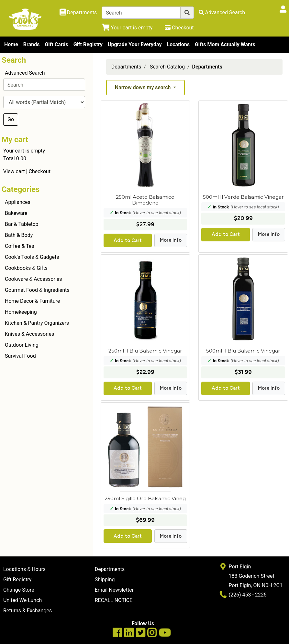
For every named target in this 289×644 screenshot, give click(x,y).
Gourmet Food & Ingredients (37, 290)
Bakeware (16, 213)
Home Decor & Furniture (32, 301)
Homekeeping (21, 312)
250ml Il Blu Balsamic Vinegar (145, 351)
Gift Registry (88, 44)
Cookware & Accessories (33, 279)
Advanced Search (25, 73)
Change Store (19, 590)
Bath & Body (19, 235)
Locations (178, 44)
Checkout (40, 171)
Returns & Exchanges (28, 611)
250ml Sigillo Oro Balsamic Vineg (145, 498)
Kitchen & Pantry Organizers (37, 323)
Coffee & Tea (20, 246)
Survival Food (20, 356)
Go (11, 119)
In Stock (123, 213)
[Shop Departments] (78, 13)
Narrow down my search (144, 87)
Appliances (18, 202)
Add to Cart (128, 240)
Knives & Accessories (29, 334)
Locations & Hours (24, 569)
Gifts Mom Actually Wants (225, 44)
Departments (126, 67)
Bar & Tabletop (22, 224)
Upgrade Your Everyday (135, 44)
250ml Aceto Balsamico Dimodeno (145, 200)
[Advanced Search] (222, 12)
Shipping (105, 580)
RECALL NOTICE (114, 600)
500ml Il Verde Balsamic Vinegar (243, 197)
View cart (14, 171)
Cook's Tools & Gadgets (32, 257)
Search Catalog (167, 67)
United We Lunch (22, 600)
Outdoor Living (22, 345)
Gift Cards (56, 44)
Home (11, 44)
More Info (171, 240)
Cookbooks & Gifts (26, 268)
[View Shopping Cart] (127, 28)
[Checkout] (179, 28)
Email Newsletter (114, 590)
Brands (32, 44)
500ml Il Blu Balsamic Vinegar (243, 351)
